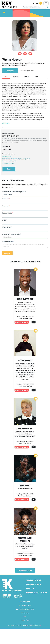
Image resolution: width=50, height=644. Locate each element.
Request (10, 71)
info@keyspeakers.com (26, 609)
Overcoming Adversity (9, 161)
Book (9, 169)
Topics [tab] (16, 77)
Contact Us (25, 613)
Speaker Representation (37, 593)
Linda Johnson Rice (25, 428)
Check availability (22, 322)
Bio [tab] (6, 77)
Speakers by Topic (34, 580)
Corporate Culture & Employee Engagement (16, 159)
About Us (30, 588)
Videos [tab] (27, 77)
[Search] (34, 7)
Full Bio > (6, 123)
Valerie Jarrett (25, 360)
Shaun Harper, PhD (25, 299)
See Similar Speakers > (27, 71)
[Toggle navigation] (46, 3)
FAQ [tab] (36, 77)
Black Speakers (7, 156)
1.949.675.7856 (26, 605)
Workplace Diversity (9, 163)
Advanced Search (25, 571)
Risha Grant (25, 485)
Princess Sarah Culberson (25, 539)
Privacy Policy (25, 620)
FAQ (25, 616)
